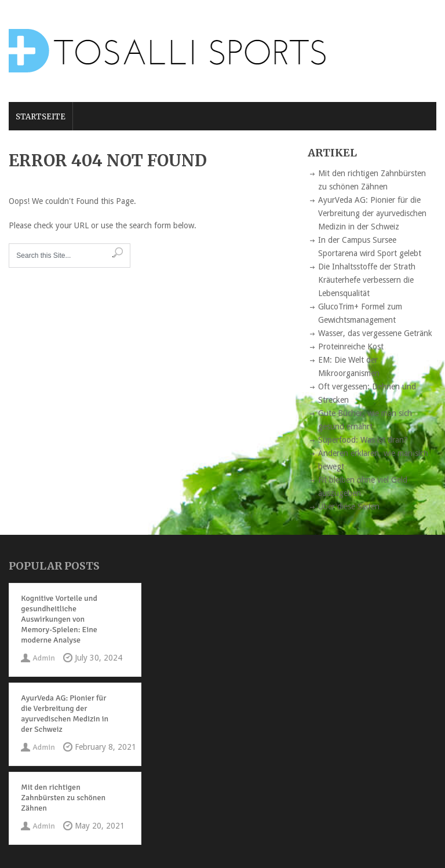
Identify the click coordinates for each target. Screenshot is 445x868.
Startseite (41, 117)
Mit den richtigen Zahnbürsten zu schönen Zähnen (63, 798)
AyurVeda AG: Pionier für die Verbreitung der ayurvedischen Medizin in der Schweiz (372, 213)
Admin (43, 658)
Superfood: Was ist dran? (363, 440)
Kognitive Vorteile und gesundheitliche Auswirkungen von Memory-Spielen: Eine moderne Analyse (59, 619)
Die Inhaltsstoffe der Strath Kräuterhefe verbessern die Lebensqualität (367, 280)
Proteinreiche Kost (351, 347)
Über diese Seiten (349, 506)
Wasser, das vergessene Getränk (375, 333)
